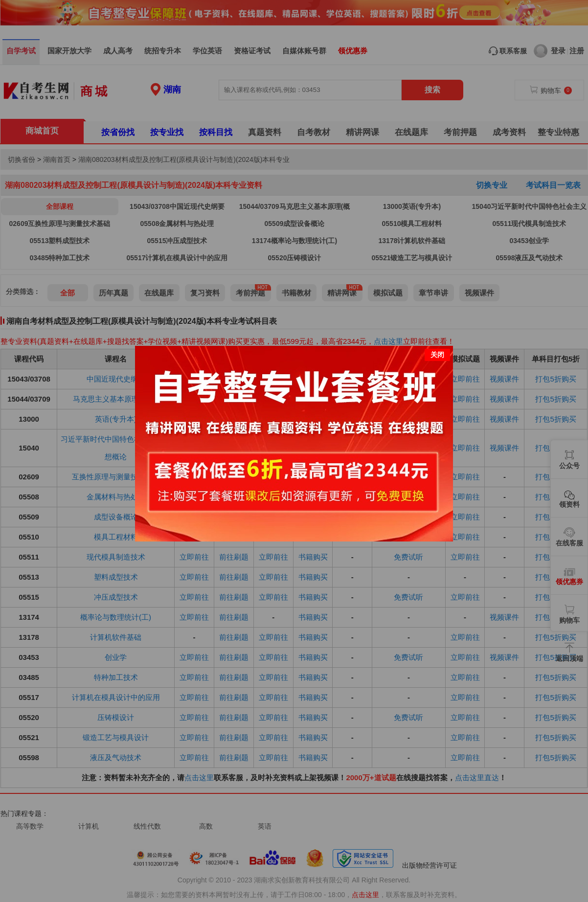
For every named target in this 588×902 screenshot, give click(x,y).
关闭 (437, 351)
